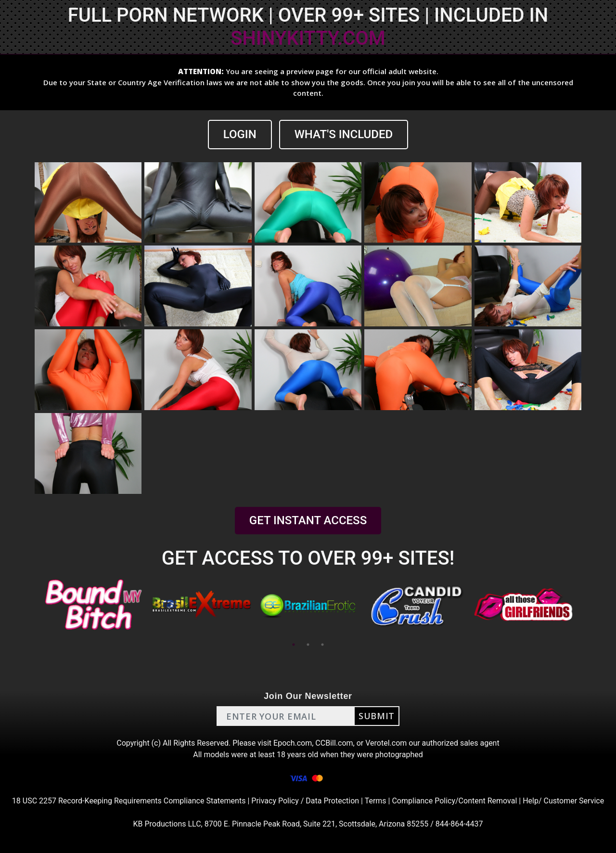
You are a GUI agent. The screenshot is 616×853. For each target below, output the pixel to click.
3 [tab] (322, 645)
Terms (376, 801)
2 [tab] (308, 645)
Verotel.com (386, 743)
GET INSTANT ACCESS (308, 520)
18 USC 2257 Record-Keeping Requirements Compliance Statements (129, 801)
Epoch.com (293, 743)
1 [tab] (294, 645)
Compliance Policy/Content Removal (454, 801)
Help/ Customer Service (563, 801)
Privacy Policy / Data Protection (305, 801)
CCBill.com (334, 743)
